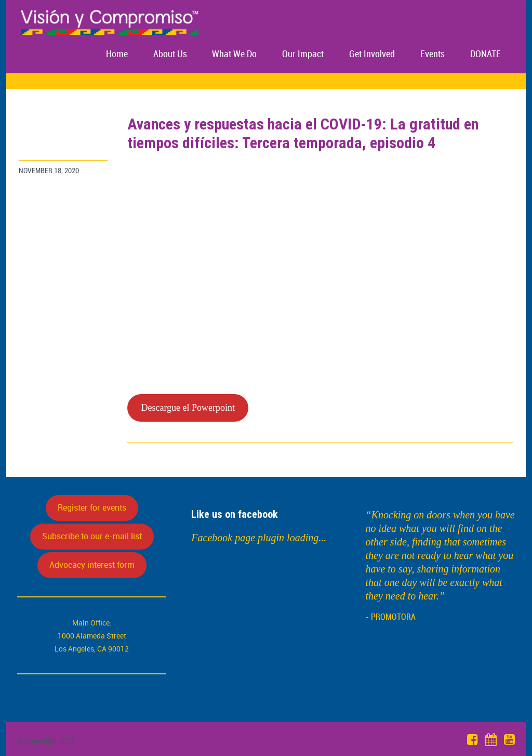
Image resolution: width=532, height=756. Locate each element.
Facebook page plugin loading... (259, 538)
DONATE (486, 54)
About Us (170, 54)
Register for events (92, 507)
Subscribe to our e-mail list (92, 536)
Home (117, 54)
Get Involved (372, 54)
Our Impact (303, 54)
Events (433, 54)
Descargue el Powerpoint (188, 408)
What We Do (234, 54)
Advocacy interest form (92, 565)
